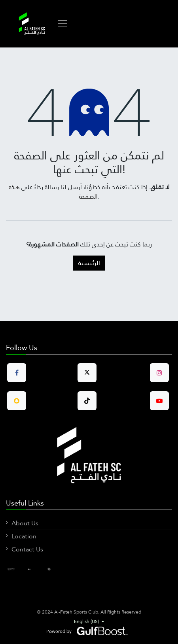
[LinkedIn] (35, 569)
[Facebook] (15, 569)
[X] (55, 569)
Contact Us (27, 549)
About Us (25, 523)
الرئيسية (89, 263)
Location (24, 536)
